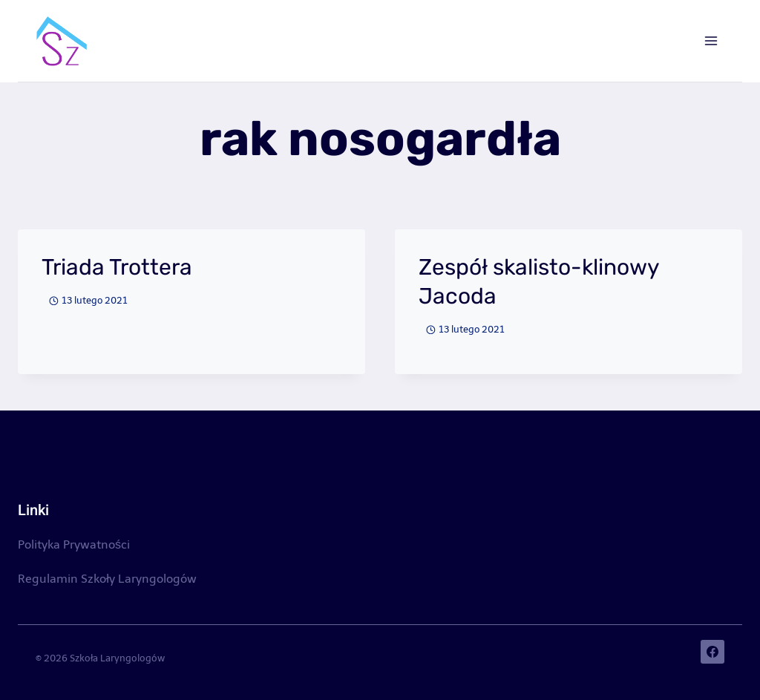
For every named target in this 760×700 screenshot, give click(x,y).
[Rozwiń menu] (711, 40)
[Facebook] (712, 652)
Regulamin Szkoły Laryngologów (107, 579)
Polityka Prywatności (74, 544)
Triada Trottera (117, 267)
